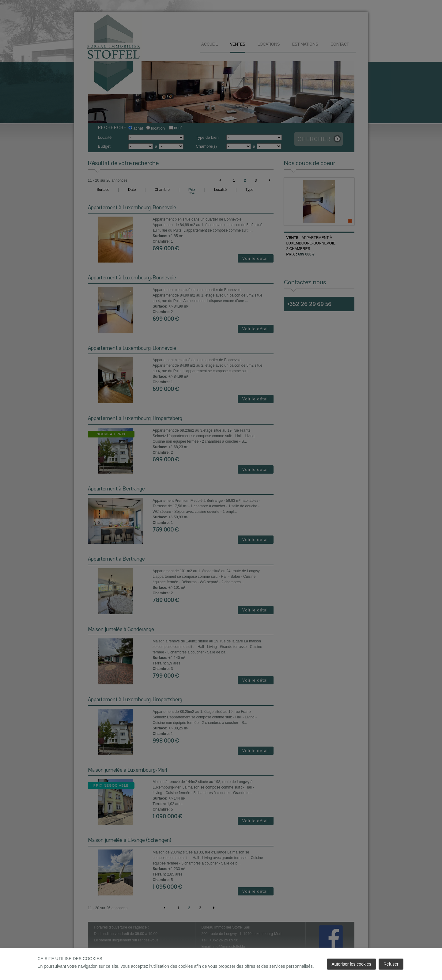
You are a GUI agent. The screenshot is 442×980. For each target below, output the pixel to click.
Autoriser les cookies (351, 964)
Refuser (391, 964)
